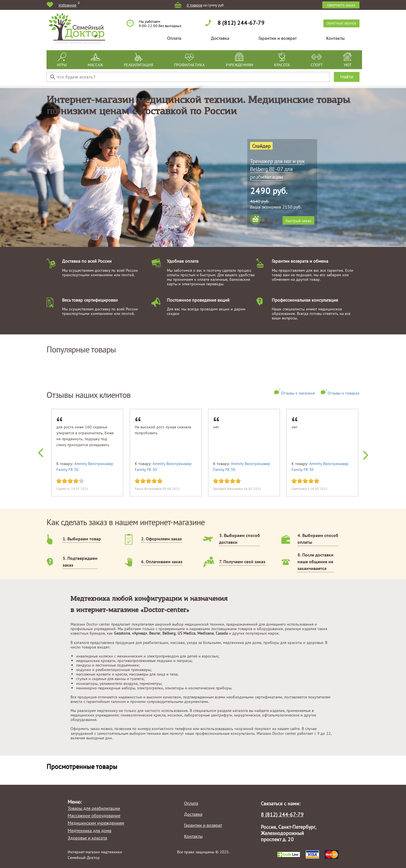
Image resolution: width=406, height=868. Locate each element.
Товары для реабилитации (94, 808)
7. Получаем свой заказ (242, 562)
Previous (44, 454)
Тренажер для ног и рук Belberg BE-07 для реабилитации (277, 169)
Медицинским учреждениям (96, 823)
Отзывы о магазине (298, 393)
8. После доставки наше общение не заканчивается (315, 562)
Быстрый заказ (298, 220)
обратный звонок (341, 23)
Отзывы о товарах (344, 393)
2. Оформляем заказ (161, 539)
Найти (347, 77)
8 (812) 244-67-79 (241, 23)
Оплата (174, 38)
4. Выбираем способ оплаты (318, 539)
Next (363, 454)
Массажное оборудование (94, 816)
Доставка (220, 38)
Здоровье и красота (87, 838)
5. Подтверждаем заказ (80, 562)
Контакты (336, 38)
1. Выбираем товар (82, 539)
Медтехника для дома (90, 830)
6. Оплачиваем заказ (162, 562)
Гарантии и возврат (278, 38)
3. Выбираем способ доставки (240, 539)
